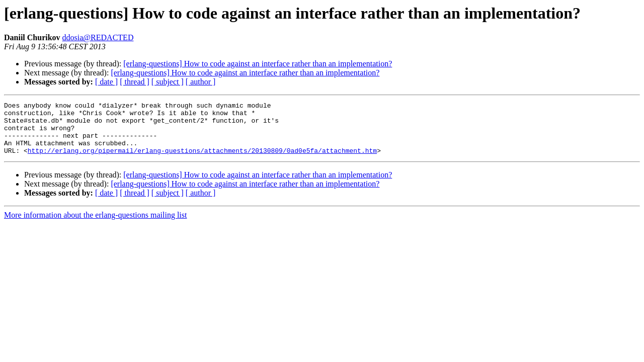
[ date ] (106, 82)
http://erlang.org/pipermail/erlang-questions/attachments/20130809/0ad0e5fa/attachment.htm (202, 161)
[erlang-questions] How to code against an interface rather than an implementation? (258, 64)
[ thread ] (135, 82)
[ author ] (201, 82)
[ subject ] (168, 82)
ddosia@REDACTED (98, 37)
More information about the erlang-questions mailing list (95, 225)
